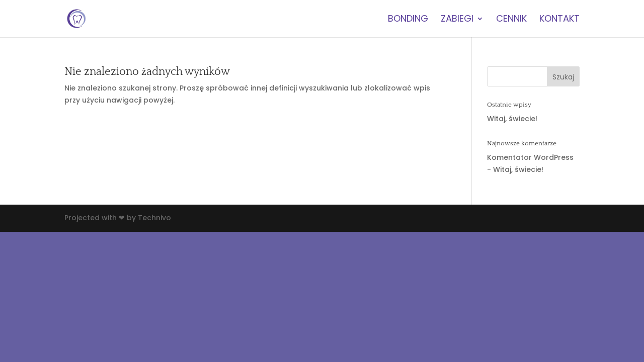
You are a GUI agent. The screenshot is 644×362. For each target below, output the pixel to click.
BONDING (408, 20)
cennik (511, 20)
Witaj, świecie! (512, 119)
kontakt (559, 20)
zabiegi (457, 20)
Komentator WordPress (530, 157)
